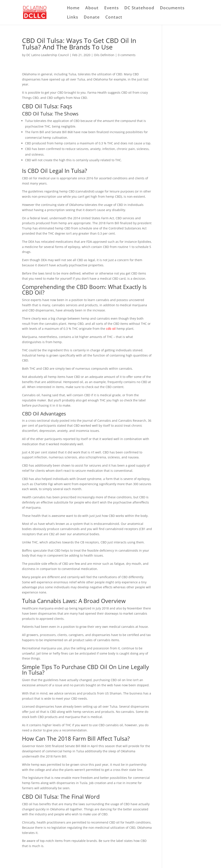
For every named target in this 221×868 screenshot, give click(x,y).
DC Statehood (139, 8)
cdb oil (111, 329)
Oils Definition (104, 55)
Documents (172, 8)
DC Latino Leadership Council (48, 55)
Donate (92, 18)
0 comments (127, 55)
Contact (114, 18)
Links (73, 18)
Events (111, 8)
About (92, 8)
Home (73, 8)
